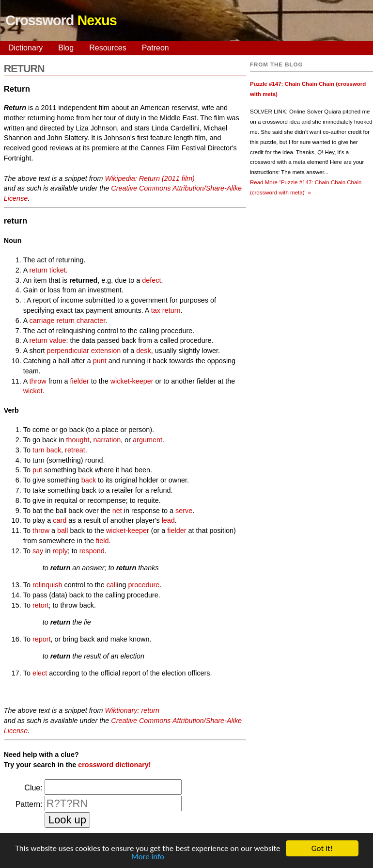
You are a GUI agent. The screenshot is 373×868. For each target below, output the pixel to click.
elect (40, 673)
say (38, 551)
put (37, 470)
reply (60, 551)
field (102, 541)
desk (143, 351)
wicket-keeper (132, 381)
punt (100, 361)
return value (48, 340)
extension (106, 351)
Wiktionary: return (132, 710)
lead (168, 520)
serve (184, 511)
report (42, 639)
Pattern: (29, 804)
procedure (144, 585)
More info (148, 857)
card (60, 520)
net (117, 511)
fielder (79, 381)
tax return (166, 310)
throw (38, 381)
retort (41, 605)
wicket (33, 391)
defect (151, 280)
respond (92, 551)
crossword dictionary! (114, 765)
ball (62, 530)
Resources (108, 48)
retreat (75, 450)
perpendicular (68, 351)
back (89, 480)
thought (78, 440)
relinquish (47, 585)
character (91, 321)
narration (107, 440)
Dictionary (25, 48)
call (112, 585)
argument (148, 440)
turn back (47, 450)
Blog (66, 48)
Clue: (33, 788)
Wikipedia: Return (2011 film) (149, 178)
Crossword (61, 20)
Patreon (155, 48)
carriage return (52, 321)
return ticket (48, 270)
